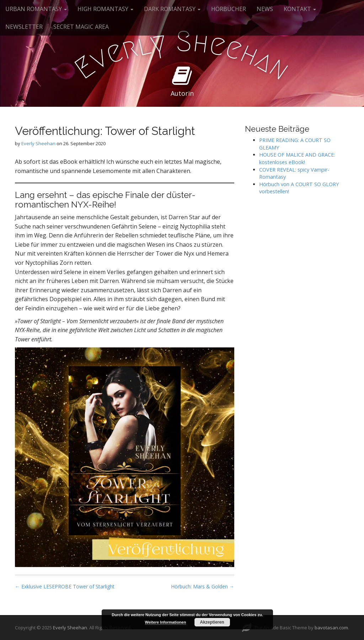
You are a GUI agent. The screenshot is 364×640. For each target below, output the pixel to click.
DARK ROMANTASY (172, 9)
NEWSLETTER (24, 27)
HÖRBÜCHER (229, 9)
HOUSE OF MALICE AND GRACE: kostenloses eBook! (297, 158)
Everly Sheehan (38, 143)
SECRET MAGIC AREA (81, 27)
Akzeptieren (212, 622)
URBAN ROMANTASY (36, 9)
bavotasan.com (331, 628)
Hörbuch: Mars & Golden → (203, 586)
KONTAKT (300, 9)
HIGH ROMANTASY (105, 9)
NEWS (265, 9)
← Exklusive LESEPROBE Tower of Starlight (65, 586)
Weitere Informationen (166, 622)
